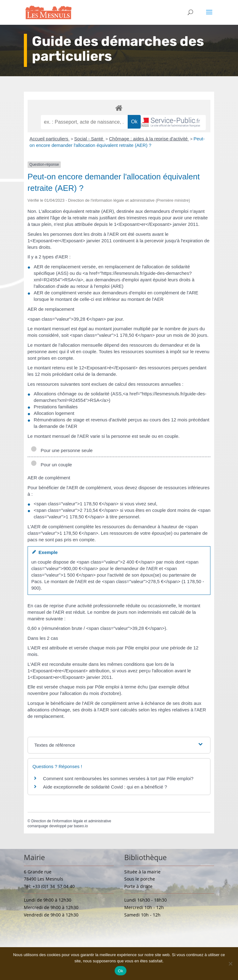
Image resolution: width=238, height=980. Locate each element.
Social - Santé (89, 139)
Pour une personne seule (62, 450)
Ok (120, 971)
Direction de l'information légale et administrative (71, 821)
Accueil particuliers (49, 139)
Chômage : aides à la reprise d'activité (149, 139)
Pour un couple (51, 465)
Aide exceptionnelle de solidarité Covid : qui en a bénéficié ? (105, 787)
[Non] (230, 964)
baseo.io (81, 826)
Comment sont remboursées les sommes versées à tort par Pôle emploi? (118, 778)
